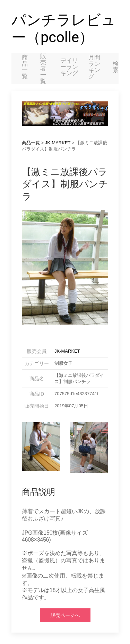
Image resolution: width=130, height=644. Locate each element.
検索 (116, 67)
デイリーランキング (69, 67)
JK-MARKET (58, 143)
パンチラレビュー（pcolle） (64, 29)
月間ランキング (94, 67)
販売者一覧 (43, 69)
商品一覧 (25, 67)
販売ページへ (65, 615)
